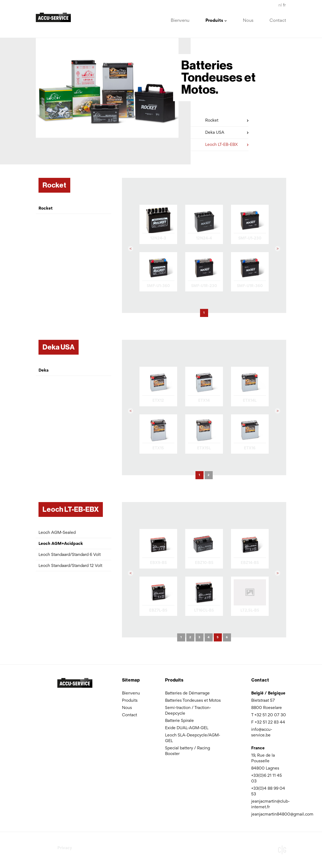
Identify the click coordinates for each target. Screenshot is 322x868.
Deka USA (227, 132)
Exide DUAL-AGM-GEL (187, 728)
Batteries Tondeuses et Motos (193, 701)
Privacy (65, 848)
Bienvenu (180, 21)
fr (284, 5)
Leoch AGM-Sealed (57, 533)
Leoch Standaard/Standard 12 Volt (70, 566)
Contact (278, 21)
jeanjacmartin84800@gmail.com (282, 814)
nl (280, 5)
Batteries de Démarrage (187, 693)
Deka (43, 371)
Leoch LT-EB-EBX (227, 144)
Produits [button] (216, 21)
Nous (248, 21)
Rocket (227, 120)
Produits (130, 701)
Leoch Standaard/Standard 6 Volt (70, 555)
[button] (131, 249)
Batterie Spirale (179, 721)
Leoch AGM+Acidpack (61, 544)
